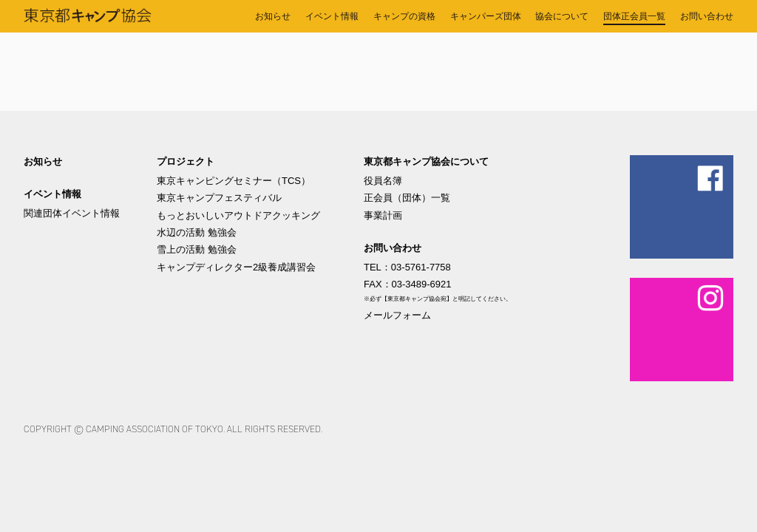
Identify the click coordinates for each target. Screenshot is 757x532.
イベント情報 (52, 194)
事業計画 (383, 215)
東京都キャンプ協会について (426, 161)
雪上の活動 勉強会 (197, 249)
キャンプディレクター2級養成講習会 (236, 267)
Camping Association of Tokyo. (155, 429)
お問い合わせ (393, 248)
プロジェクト (186, 161)
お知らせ (43, 161)
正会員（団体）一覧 (407, 198)
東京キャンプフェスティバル (219, 198)
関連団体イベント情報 (72, 213)
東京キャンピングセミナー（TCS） (234, 181)
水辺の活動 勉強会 (197, 232)
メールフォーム (397, 315)
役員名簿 (383, 181)
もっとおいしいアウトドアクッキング (238, 215)
